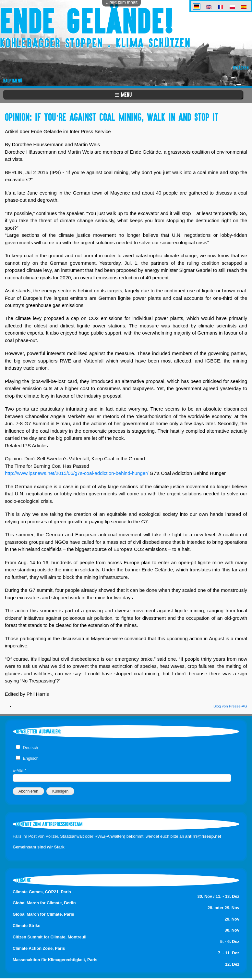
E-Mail (19, 770)
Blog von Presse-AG (230, 706)
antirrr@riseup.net (203, 836)
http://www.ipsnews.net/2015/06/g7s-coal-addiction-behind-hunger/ (77, 473)
